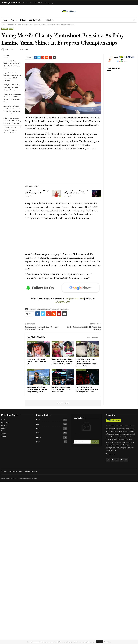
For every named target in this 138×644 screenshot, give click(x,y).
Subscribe (95, 442)
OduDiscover (6, 420)
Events (4, 431)
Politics (24, 20)
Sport (11, 29)
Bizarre (4, 425)
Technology (50, 20)
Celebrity (5, 29)
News (13, 20)
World (4, 436)
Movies (4, 428)
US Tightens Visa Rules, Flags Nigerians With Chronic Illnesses (12, 87)
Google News (16, 471)
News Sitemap (31, 471)
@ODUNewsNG (63, 302)
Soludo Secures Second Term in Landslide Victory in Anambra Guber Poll (12, 121)
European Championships (43, 309)
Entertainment (35, 20)
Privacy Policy (49, 3)
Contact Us (33, 3)
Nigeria (38, 420)
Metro (38, 442)
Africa (4, 434)
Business (38, 437)
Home (5, 20)
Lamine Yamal (56, 309)
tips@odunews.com (75, 299)
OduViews (5, 423)
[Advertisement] (63, 167)
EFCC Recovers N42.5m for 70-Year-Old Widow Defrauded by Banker (13, 130)
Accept (99, 642)
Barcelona (32, 309)
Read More (108, 642)
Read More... (110, 454)
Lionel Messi (64, 309)
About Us (26, 3)
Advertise (41, 3)
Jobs (4, 471)
